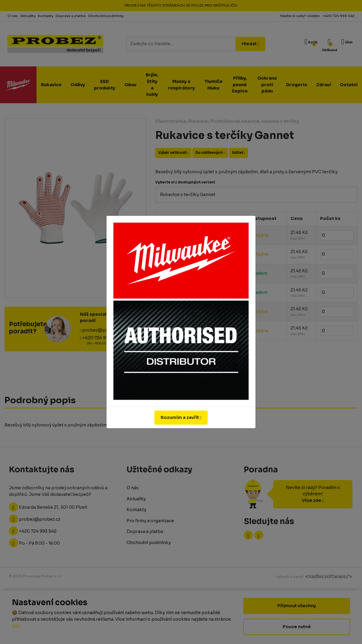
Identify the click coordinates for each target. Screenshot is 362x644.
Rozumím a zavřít (181, 417)
